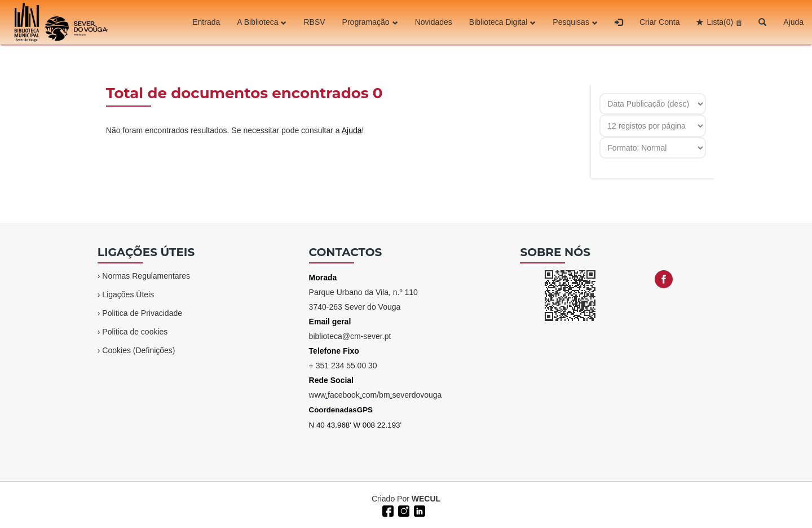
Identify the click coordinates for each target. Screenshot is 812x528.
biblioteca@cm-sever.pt (350, 336)
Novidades (434, 22)
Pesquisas (575, 22)
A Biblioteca (262, 22)
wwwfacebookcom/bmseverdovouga (376, 395)
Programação (370, 22)
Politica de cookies (135, 332)
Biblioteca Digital (503, 22)
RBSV (314, 22)
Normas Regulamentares (146, 276)
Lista (720, 22)
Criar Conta (660, 22)
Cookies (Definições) (138, 350)
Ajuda (793, 22)
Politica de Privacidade (142, 313)
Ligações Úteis (128, 294)
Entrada (206, 22)
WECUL (426, 499)
